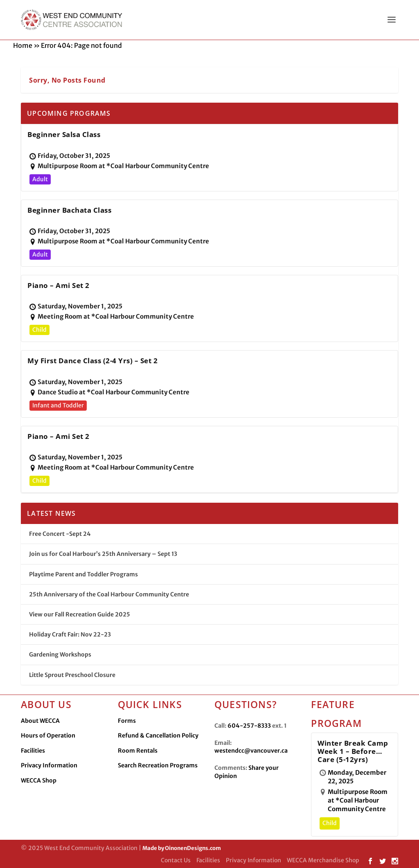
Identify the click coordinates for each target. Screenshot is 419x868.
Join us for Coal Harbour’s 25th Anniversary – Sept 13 (103, 554)
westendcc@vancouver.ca (251, 751)
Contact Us (176, 860)
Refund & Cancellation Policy (158, 735)
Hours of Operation (48, 735)
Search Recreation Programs (158, 765)
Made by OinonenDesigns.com (182, 848)
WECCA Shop (39, 780)
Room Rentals (138, 751)
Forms (127, 721)
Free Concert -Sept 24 (60, 534)
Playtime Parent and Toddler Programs (83, 574)
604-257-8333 (249, 726)
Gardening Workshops (60, 654)
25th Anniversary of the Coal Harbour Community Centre (109, 594)
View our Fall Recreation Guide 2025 (80, 614)
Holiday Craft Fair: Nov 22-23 (70, 634)
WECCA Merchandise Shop (323, 860)
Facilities (33, 751)
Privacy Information (49, 765)
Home (23, 45)
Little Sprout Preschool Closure (72, 675)
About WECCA (40, 721)
